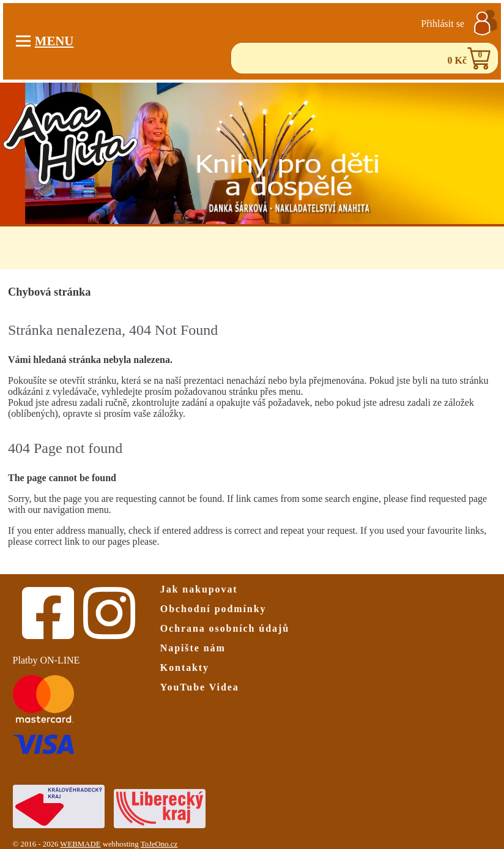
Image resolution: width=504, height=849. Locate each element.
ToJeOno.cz (159, 844)
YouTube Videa (200, 687)
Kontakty (185, 668)
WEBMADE (80, 844)
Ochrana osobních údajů (225, 628)
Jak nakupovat (199, 589)
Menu (45, 41)
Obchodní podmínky (213, 609)
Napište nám (193, 648)
